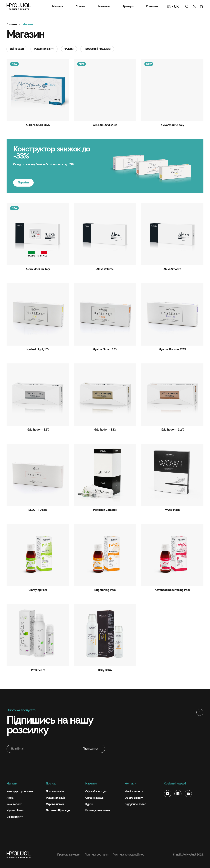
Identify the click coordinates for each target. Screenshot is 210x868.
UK (176, 7)
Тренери (128, 6)
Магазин (58, 6)
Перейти (23, 183)
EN (169, 7)
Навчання (104, 6)
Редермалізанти (44, 49)
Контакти (152, 6)
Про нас (81, 6)
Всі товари (17, 49)
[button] (200, 712)
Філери (69, 49)
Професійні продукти (97, 49)
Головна (12, 24)
